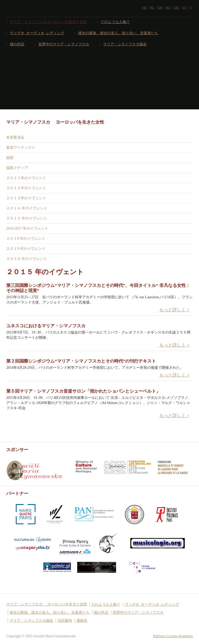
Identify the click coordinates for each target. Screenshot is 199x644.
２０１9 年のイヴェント (26, 249)
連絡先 (82, 621)
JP (191, 7)
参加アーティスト (21, 148)
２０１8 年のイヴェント (26, 239)
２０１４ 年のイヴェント (27, 208)
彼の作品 (17, 44)
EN (160, 7)
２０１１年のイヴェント (26, 178)
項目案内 (65, 621)
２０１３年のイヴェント (26, 198)
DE (177, 7)
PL (152, 7)
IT (184, 7)
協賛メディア (17, 168)
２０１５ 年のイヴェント (27, 218)
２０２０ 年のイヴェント (27, 259)
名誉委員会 (15, 137)
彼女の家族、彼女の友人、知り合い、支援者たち (118, 33)
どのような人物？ (115, 22)
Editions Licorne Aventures (173, 636)
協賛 (10, 158)
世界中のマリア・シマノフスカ (64, 44)
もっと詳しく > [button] (174, 310)
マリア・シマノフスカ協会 (125, 44)
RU (168, 7)
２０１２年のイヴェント (26, 188)
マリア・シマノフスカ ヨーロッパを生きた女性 (48, 22)
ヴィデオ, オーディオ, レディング (37, 33)
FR (144, 7)
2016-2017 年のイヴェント (27, 228)
